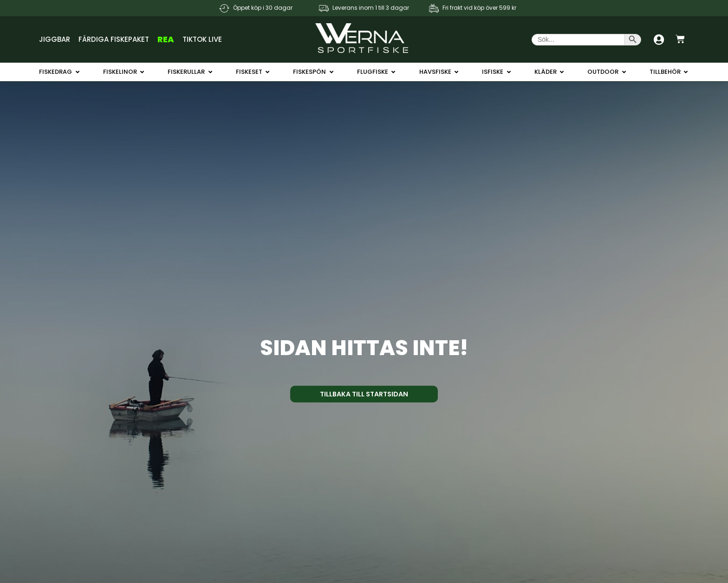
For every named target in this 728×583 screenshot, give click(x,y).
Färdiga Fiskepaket (114, 39)
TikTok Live (202, 39)
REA (166, 39)
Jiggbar (55, 39)
